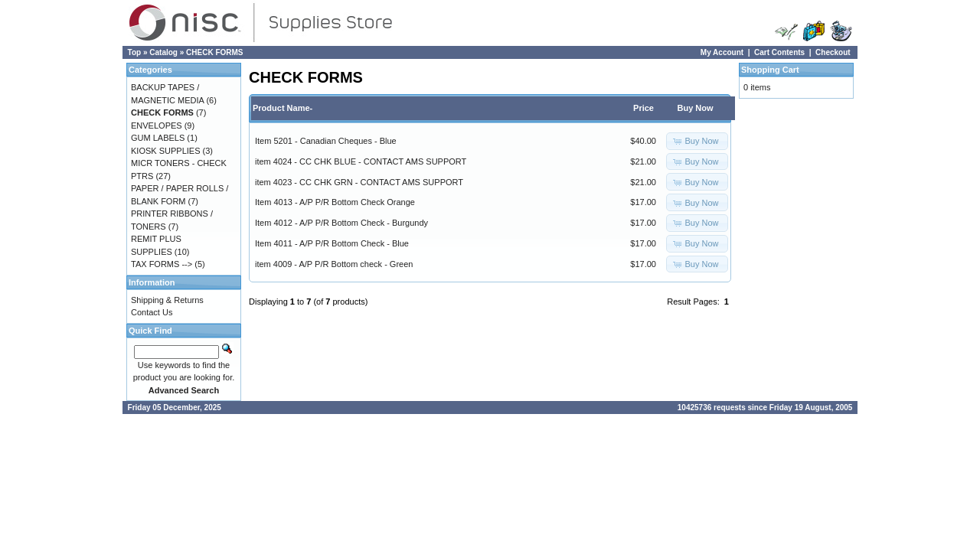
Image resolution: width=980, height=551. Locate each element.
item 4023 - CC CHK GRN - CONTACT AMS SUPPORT (359, 182)
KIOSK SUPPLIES (165, 151)
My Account (722, 52)
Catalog (163, 52)
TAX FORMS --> (162, 264)
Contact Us (152, 312)
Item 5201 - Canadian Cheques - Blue (326, 141)
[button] (697, 141)
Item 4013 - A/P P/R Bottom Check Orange (335, 202)
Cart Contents (779, 52)
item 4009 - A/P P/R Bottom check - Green (334, 264)
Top (135, 52)
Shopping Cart (770, 70)
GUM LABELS (158, 138)
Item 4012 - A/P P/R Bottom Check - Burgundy (341, 223)
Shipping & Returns (167, 300)
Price (644, 108)
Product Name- (283, 108)
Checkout (833, 52)
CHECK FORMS (214, 52)
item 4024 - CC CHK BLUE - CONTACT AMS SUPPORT (361, 161)
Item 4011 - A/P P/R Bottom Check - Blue (332, 243)
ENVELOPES (157, 126)
